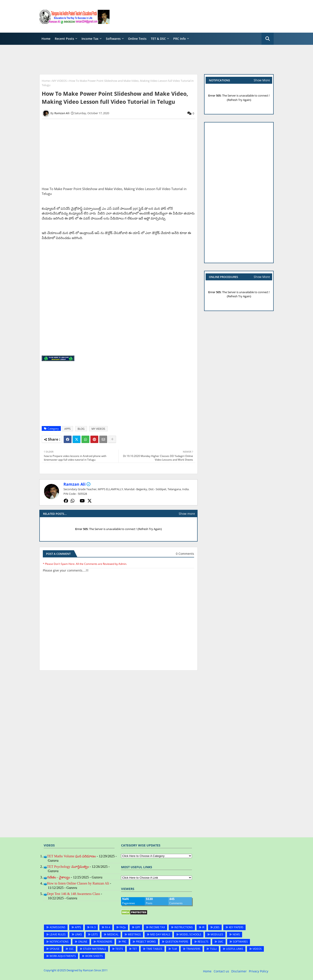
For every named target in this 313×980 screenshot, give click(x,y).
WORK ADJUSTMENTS (63, 956)
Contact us (221, 971)
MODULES (217, 934)
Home (46, 39)
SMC (221, 942)
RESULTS (203, 942)
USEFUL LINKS (235, 949)
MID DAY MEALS (160, 934)
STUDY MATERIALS (95, 949)
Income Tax (90, 39)
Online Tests (137, 39)
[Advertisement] (195, 16)
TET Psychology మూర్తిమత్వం (68, 867)
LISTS (95, 934)
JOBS (217, 927)
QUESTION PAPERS (177, 942)
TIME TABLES (154, 949)
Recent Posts (64, 39)
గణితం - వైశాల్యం (58, 877)
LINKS (78, 934)
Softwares (113, 39)
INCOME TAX (157, 927)
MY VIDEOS (59, 81)
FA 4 (108, 927)
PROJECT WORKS (146, 942)
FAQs (123, 927)
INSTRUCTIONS (184, 927)
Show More (262, 80)
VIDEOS (257, 949)
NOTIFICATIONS (59, 942)
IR (203, 927)
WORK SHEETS (94, 956)
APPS (67, 429)
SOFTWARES (240, 942)
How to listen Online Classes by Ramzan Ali (78, 883)
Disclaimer (239, 971)
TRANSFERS (193, 949)
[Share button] (112, 439)
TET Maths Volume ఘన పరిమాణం (71, 856)
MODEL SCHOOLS (190, 934)
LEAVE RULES (58, 934)
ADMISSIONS (57, 927)
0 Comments (185, 554)
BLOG (81, 429)
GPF (138, 927)
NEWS (236, 934)
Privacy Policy (259, 971)
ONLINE (83, 942)
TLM (174, 949)
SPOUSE (55, 949)
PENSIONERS (105, 942)
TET (135, 949)
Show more (187, 514)
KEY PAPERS (236, 927)
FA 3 (93, 927)
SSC (71, 949)
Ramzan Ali (75, 484)
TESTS (119, 949)
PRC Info (180, 39)
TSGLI (213, 949)
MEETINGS (134, 934)
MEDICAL (113, 934)
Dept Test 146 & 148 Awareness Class (73, 894)
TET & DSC (158, 39)
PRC (124, 942)
